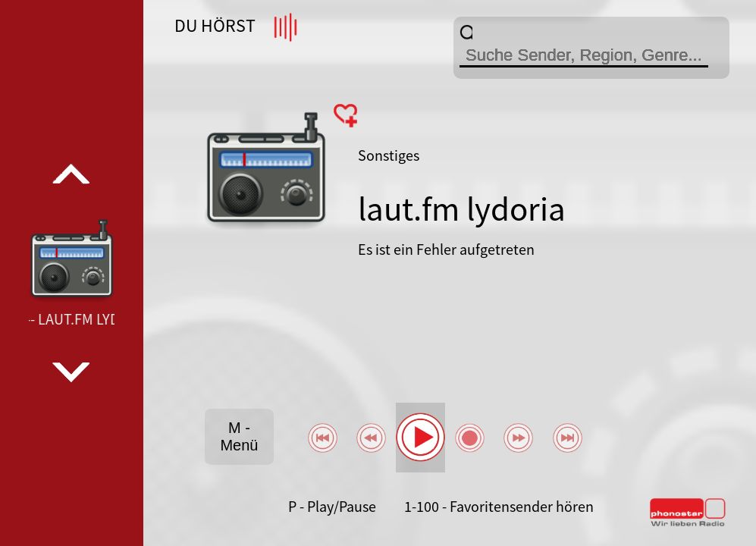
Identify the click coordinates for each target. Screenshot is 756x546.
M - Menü (239, 436)
